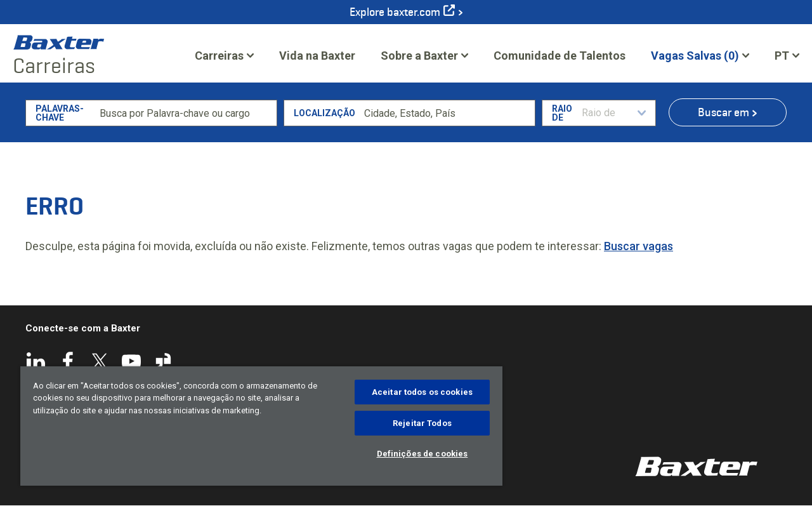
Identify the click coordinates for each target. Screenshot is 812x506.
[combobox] (447, 113)
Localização (324, 113)
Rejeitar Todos (422, 423)
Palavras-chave (60, 113)
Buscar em (724, 112)
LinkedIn (36, 361)
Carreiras (219, 56)
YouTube (131, 361)
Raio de (562, 113)
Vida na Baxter (317, 56)
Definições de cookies (422, 454)
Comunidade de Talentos (560, 60)
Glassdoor (163, 361)
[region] (261, 426)
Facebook (68, 361)
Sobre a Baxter (419, 56)
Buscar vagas (638, 246)
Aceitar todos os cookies (422, 392)
